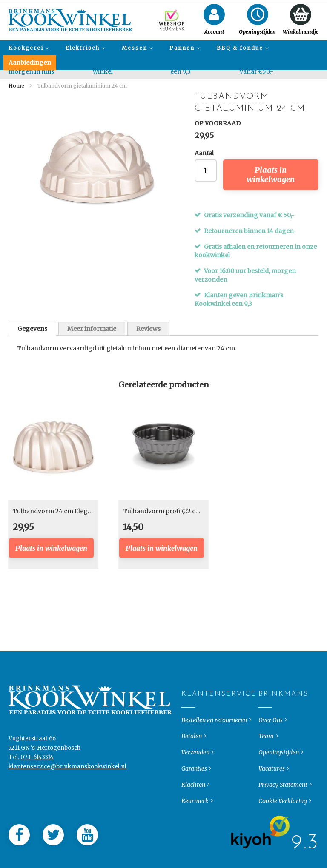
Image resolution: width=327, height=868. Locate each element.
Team (266, 743)
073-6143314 (37, 764)
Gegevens (32, 329)
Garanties (194, 775)
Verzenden (195, 759)
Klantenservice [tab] (188, 701)
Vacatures (272, 775)
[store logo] (70, 20)
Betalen (192, 743)
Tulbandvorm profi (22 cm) (163, 511)
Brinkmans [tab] (265, 701)
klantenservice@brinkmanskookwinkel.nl (67, 773)
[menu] (163, 55)
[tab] (32, 329)
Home (16, 86)
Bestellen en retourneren (214, 727)
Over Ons (271, 727)
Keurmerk (195, 808)
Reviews (148, 329)
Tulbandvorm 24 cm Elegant (55, 511)
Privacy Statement (283, 791)
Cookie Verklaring (283, 808)
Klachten (193, 791)
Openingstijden (279, 759)
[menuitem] (28, 48)
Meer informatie (92, 329)
